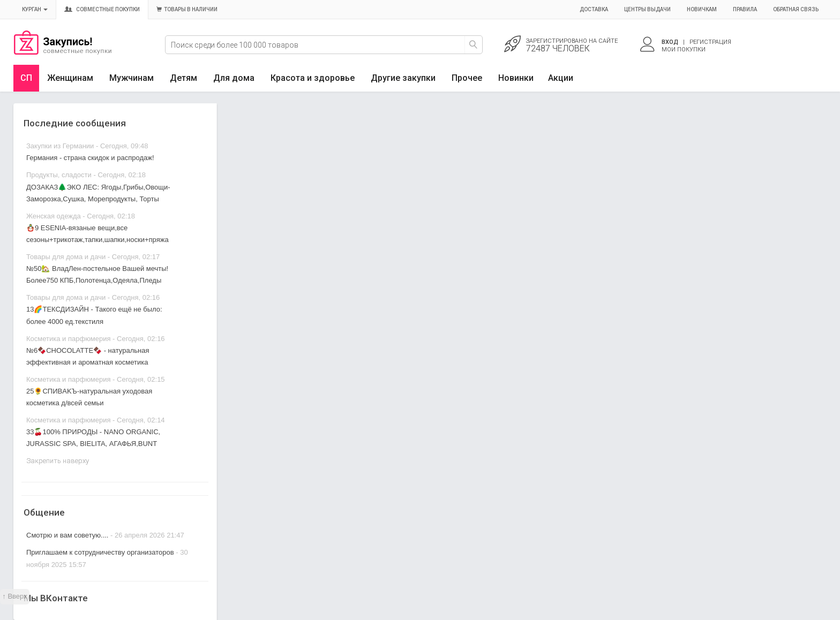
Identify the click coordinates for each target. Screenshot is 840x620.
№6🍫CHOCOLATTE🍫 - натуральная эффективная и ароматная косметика (88, 356)
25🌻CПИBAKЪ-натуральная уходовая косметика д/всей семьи (89, 397)
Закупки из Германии (60, 146)
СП (26, 78)
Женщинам (70, 78)
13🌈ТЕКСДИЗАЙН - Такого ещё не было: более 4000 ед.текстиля (94, 315)
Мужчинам (132, 78)
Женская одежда (54, 216)
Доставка (594, 9)
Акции (561, 78)
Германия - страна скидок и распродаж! (90, 158)
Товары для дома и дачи (66, 257)
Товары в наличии (187, 9)
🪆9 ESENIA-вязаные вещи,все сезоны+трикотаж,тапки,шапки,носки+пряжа (97, 234)
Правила (745, 9)
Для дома (234, 78)
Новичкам (702, 9)
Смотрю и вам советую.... (67, 535)
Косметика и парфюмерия (68, 339)
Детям (183, 78)
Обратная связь (796, 9)
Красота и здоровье (313, 78)
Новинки (516, 78)
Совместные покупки (102, 9)
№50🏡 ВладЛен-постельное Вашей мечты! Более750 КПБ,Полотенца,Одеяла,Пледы (97, 274)
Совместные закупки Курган (63, 52)
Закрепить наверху (58, 461)
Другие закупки (403, 78)
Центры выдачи (647, 9)
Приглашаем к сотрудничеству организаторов (101, 552)
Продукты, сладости (59, 175)
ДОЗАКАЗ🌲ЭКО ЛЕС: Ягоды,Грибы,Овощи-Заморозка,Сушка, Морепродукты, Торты (98, 193)
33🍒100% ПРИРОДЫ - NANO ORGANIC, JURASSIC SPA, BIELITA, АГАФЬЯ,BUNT (93, 438)
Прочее (467, 78)
